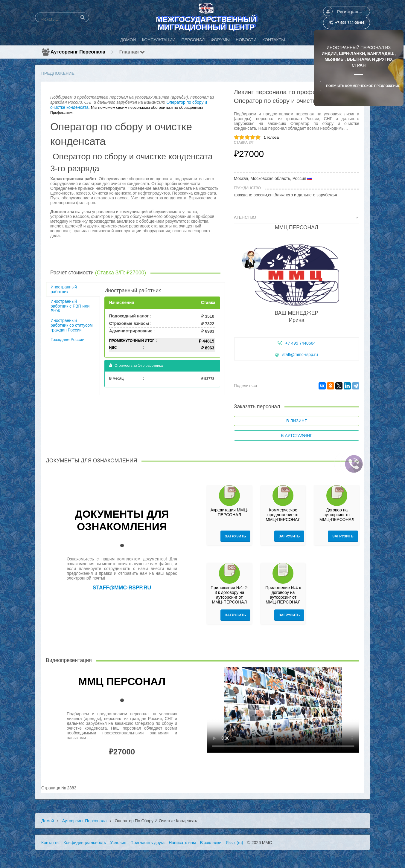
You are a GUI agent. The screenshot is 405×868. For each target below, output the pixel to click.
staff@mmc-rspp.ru (300, 354)
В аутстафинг (296, 435)
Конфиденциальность (85, 843)
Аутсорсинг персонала (78, 52)
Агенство (296, 217)
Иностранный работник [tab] (64, 289)
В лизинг (297, 421)
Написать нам (182, 843)
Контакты (50, 843)
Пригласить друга (147, 843)
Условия (118, 843)
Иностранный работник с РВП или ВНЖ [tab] (70, 306)
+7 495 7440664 (301, 343)
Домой (48, 821)
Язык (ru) (234, 843)
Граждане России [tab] (67, 340)
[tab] (297, 290)
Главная (132, 52)
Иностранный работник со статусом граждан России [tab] (72, 325)
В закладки (211, 843)
